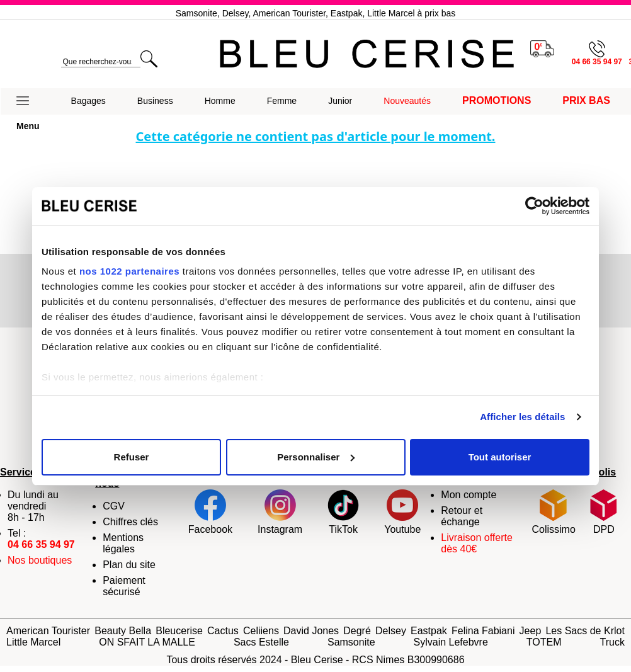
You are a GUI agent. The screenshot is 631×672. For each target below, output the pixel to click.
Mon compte (469, 495)
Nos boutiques (40, 560)
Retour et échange (462, 516)
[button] (28, 101)
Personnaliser (316, 457)
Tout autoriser (500, 457)
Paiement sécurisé (124, 586)
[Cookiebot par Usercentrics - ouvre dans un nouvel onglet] (534, 206)
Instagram (280, 512)
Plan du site (129, 565)
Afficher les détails (522, 417)
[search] (100, 62)
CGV (114, 506)
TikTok (343, 512)
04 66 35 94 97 (41, 544)
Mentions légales (123, 543)
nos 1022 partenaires (129, 271)
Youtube (402, 512)
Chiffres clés (130, 522)
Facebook (210, 512)
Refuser (132, 457)
